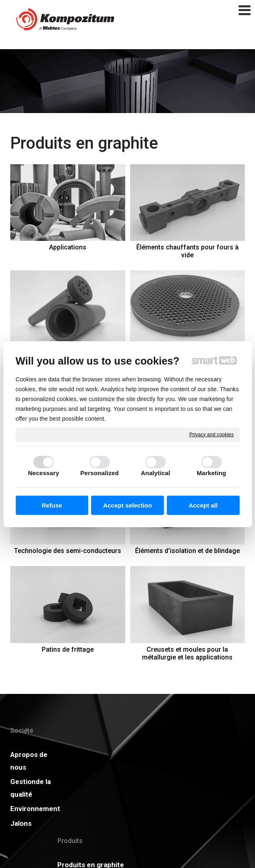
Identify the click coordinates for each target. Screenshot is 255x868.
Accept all (203, 505)
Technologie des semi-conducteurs (68, 551)
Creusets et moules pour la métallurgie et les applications (187, 653)
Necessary (43, 473)
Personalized (99, 473)
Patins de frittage (68, 649)
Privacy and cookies (211, 434)
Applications (68, 247)
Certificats (135, 769)
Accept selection (127, 505)
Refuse (52, 505)
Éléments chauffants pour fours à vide (188, 251)
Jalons (21, 823)
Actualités (187, 755)
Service (76, 834)
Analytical (156, 473)
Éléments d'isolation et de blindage (187, 551)
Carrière (131, 784)
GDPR (180, 769)
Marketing (212, 473)
